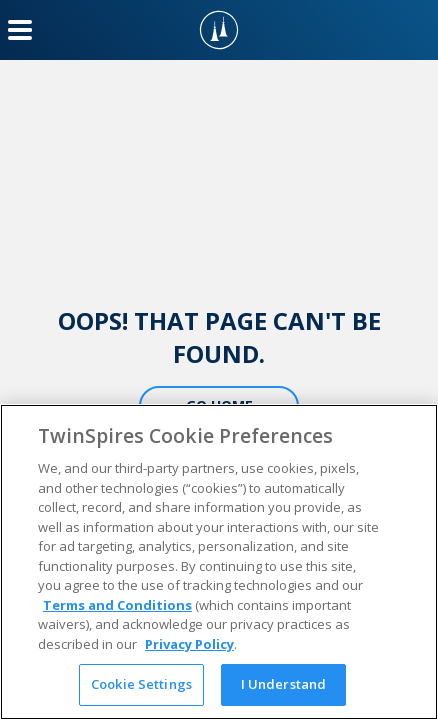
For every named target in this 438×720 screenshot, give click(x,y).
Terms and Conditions (117, 605)
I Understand (284, 684)
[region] (219, 562)
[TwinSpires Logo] (219, 30)
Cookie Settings (141, 684)
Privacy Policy (189, 644)
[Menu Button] (20, 30)
